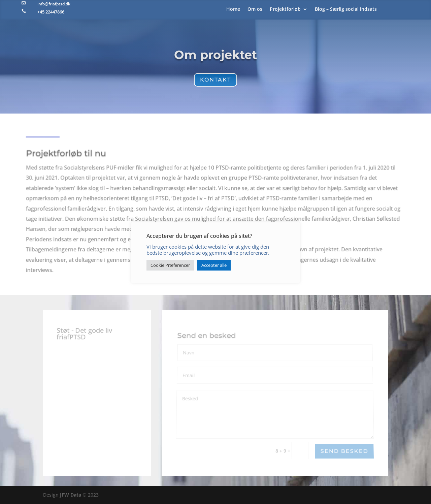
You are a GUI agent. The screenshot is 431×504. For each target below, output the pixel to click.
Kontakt (215, 80)
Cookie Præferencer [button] (170, 265)
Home (233, 9)
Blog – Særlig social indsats (346, 9)
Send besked (344, 451)
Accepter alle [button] (214, 265)
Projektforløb (285, 9)
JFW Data (71, 495)
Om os (255, 9)
